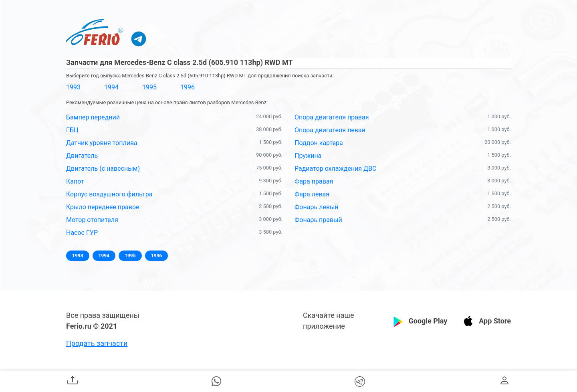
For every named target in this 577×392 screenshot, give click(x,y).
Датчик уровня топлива (102, 143)
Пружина (308, 156)
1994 (111, 87)
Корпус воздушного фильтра (109, 194)
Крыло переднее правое (103, 207)
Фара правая (314, 181)
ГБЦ (72, 130)
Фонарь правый (318, 220)
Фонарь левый (317, 207)
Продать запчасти (97, 343)
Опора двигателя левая (330, 130)
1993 (73, 87)
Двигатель (82, 156)
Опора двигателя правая (332, 117)
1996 (188, 87)
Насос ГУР (82, 233)
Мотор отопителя (92, 220)
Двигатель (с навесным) (103, 169)
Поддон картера (319, 143)
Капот (75, 181)
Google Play (428, 321)
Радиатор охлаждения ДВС (336, 169)
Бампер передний (93, 117)
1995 (149, 87)
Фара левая (312, 194)
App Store (495, 321)
